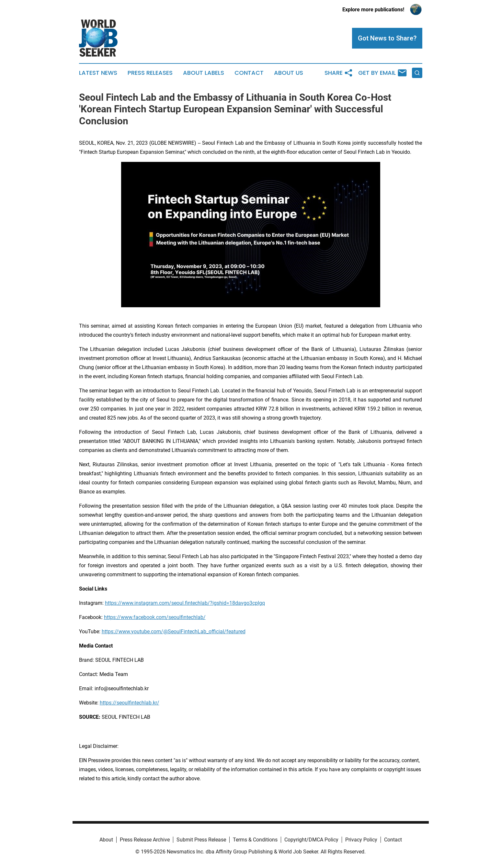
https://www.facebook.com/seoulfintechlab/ (155, 617)
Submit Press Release (201, 840)
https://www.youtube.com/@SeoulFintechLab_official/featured (174, 631)
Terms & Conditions (255, 840)
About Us (289, 73)
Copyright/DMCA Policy (311, 840)
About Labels (204, 73)
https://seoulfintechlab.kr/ (130, 703)
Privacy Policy (361, 840)
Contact (249, 73)
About (106, 840)
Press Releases (150, 73)
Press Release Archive (145, 840)
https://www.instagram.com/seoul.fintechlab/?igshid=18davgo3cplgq (185, 603)
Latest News (98, 73)
